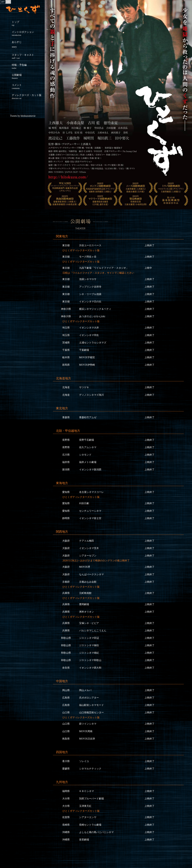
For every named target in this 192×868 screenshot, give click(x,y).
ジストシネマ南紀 (89, 653)
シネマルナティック (90, 769)
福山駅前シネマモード (91, 705)
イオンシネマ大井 (89, 328)
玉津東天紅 (85, 806)
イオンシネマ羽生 (89, 335)
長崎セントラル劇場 (90, 825)
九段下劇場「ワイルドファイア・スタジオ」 (104, 268)
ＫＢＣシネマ (87, 791)
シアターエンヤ (88, 817)
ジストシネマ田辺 (89, 638)
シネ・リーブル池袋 (90, 294)
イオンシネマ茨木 (89, 548)
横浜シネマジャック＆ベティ (95, 309)
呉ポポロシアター (89, 698)
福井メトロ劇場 (88, 462)
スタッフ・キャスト (28, 56)
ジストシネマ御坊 (89, 645)
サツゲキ (84, 387)
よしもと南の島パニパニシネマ (96, 832)
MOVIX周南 (86, 731)
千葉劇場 (84, 350)
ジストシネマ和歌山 (90, 660)
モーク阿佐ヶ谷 (88, 257)
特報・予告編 (28, 66)
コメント (28, 86)
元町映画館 (85, 593)
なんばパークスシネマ (91, 574)
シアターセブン (88, 556)
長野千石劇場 (87, 440)
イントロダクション (28, 33)
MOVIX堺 (85, 567)
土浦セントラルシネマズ (93, 343)
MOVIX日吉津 (87, 739)
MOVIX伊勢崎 (87, 365)
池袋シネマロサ (88, 279)
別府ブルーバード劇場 (91, 799)
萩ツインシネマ (88, 724)
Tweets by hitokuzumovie (23, 116)
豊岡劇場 (84, 604)
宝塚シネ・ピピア (89, 623)
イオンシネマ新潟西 (90, 470)
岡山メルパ (85, 690)
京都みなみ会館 (88, 582)
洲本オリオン (87, 612)
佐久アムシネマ (88, 447)
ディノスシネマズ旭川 (91, 395)
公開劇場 (28, 76)
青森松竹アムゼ (88, 417)
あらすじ (17, 44)
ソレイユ (84, 761)
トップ (28, 23)
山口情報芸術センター (91, 712)
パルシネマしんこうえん (93, 631)
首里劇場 (84, 840)
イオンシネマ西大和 (90, 668)
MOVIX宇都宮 (87, 357)
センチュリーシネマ (90, 511)
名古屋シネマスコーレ (91, 492)
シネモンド (85, 455)
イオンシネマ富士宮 (90, 518)
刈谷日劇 (84, 503)
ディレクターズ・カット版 (28, 97)
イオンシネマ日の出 (90, 302)
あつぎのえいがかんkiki (92, 316)
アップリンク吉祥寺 (90, 287)
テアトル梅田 (87, 541)
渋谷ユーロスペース (90, 245)
